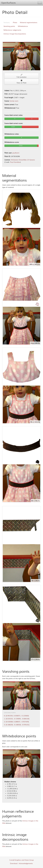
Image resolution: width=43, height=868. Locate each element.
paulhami (16, 153)
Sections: (7, 23)
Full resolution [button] (22, 76)
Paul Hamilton (15, 162)
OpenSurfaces (8, 3)
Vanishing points (9, 26)
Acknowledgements (26, 864)
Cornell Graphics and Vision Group (21, 860)
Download (14, 864)
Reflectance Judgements (12, 30)
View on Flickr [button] (22, 82)
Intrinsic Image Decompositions (15, 34)
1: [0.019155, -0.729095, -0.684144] (17, 719)
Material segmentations (29, 23)
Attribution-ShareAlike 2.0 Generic (23, 160)
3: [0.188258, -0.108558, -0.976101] (17, 725)
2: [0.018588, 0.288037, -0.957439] (16, 722)
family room (14, 101)
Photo (15, 23)
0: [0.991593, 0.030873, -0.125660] (16, 716)
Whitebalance (23, 26)
